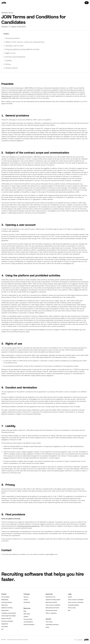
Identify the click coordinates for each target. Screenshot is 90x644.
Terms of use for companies (76, 602)
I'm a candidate (78, 640)
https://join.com (6, 96)
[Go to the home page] (4, 3)
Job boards (5, 626)
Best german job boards (52, 608)
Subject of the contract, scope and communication (25, 42)
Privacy (8, 64)
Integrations (5, 624)
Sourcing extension (7, 602)
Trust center (49, 622)
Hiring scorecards (6, 618)
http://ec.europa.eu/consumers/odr (28, 526)
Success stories (28, 619)
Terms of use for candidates (76, 600)
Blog (25, 611)
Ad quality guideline (73, 605)
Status (48, 627)
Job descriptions (28, 622)
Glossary (26, 616)
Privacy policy (72, 608)
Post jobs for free (50, 597)
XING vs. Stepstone (51, 613)
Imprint (70, 597)
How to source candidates (53, 605)
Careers (26, 600)
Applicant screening (7, 608)
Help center (27, 614)
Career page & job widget (8, 616)
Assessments (5, 610)
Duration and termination (15, 57)
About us (26, 597)
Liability (8, 60)
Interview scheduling (7, 621)
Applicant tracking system (53, 600)
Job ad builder (5, 597)
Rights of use (10, 53)
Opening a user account (14, 46)
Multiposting (5, 600)
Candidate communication (9, 613)
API (2, 629)
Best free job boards (51, 602)
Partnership (27, 602)
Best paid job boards (51, 610)
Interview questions (29, 624)
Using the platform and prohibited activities (22, 49)
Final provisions (11, 68)
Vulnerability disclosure (52, 624)
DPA (69, 610)
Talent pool (4, 605)
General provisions (13, 38)
